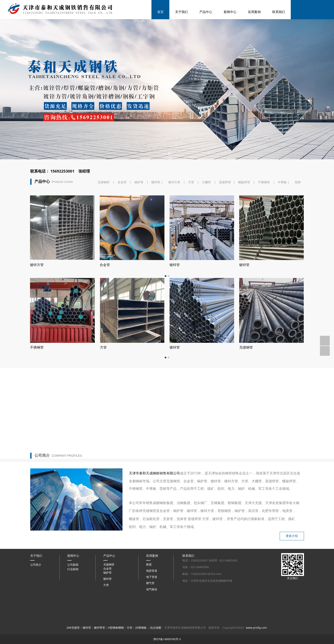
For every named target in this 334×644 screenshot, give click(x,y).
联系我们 (279, 12)
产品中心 (206, 12)
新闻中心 (230, 12)
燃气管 (150, 614)
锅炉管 (139, 214)
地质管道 (152, 602)
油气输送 (152, 621)
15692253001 (62, 203)
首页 (160, 12)
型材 (298, 214)
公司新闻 (73, 596)
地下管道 (152, 608)
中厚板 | (284, 214)
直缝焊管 (225, 214)
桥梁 (149, 596)
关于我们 (181, 12)
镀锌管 (157, 214)
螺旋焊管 (244, 214)
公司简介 (36, 596)
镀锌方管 (174, 214)
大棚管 (206, 214)
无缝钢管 (104, 214)
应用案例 (254, 12)
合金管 (122, 214)
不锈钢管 (264, 214)
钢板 (103, 379)
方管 (191, 214)
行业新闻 (73, 601)
